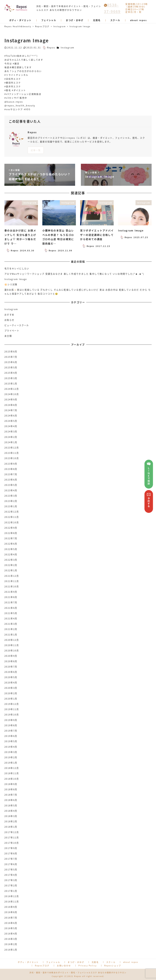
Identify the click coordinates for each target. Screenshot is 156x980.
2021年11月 (12, 581)
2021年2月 (11, 629)
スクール (111, 962)
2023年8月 (11, 469)
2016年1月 (11, 950)
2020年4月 (11, 683)
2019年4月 (11, 747)
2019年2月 (11, 757)
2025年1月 (11, 384)
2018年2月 (11, 821)
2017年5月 (11, 870)
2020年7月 (11, 667)
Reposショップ (113, 966)
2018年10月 (12, 779)
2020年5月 (11, 677)
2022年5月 (11, 549)
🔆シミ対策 (11, 284)
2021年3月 (11, 624)
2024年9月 (11, 399)
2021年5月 (11, 613)
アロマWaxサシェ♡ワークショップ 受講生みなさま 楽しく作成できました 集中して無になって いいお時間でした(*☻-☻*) (74, 274)
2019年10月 (12, 715)
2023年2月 (11, 501)
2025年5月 (11, 367)
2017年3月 (11, 880)
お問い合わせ (64, 966)
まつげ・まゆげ (76, 962)
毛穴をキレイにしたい (17, 268)
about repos (131, 962)
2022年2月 (11, 565)
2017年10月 (12, 843)
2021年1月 (11, 635)
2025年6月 (11, 362)
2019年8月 (11, 725)
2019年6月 (11, 736)
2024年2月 (11, 437)
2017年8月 (11, 853)
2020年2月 (11, 693)
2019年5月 (11, 741)
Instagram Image (16, 279)
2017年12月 (12, 832)
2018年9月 (11, 784)
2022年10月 (12, 522)
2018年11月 (12, 773)
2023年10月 (12, 458)
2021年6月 (11, 608)
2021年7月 (11, 602)
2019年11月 (12, 709)
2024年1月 (11, 442)
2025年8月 (11, 352)
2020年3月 (11, 688)
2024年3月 (11, 431)
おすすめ (9, 315)
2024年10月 (12, 394)
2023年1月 (11, 506)
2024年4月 (11, 426)
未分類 (8, 336)
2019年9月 (11, 720)
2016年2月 (11, 944)
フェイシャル (53, 962)
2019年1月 (11, 763)
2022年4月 (11, 554)
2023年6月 (11, 480)
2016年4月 (11, 934)
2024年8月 (11, 405)
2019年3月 (11, 752)
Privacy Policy (88, 966)
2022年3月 (11, 560)
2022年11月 (12, 517)
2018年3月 (11, 816)
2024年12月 (12, 389)
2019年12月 (12, 704)
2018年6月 (11, 800)
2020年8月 (11, 661)
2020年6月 (11, 672)
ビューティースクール (17, 325)
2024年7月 (11, 410)
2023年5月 (11, 485)
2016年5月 (11, 928)
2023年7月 (11, 474)
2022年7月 (11, 538)
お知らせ (9, 320)
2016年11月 (12, 902)
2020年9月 (11, 656)
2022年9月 (11, 528)
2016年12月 (12, 896)
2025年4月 (11, 373)
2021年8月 (11, 597)
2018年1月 (11, 827)
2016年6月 (11, 923)
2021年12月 (12, 576)
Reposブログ (42, 966)
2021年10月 (12, 586)
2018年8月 (11, 789)
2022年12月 (12, 512)
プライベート (12, 331)
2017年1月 (11, 891)
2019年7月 (11, 731)
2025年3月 (11, 378)
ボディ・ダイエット (28, 962)
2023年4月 (11, 490)
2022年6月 (11, 544)
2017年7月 (11, 859)
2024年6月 (11, 416)
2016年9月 (11, 907)
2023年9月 (11, 464)
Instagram (68, 48)
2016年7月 (11, 918)
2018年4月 (11, 811)
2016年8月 (11, 912)
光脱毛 (95, 962)
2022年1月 (11, 570)
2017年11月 (12, 837)
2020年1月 (11, 699)
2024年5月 (11, 421)
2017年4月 (11, 875)
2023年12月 (12, 448)
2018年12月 (12, 768)
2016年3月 (11, 939)
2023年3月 (11, 496)
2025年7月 (11, 357)
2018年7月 (11, 795)
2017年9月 (11, 848)
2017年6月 (11, 864)
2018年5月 (11, 805)
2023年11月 (12, 453)
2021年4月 (11, 618)
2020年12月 (12, 640)
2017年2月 (11, 885)
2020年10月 (12, 651)
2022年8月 (11, 533)
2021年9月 (11, 592)
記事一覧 (36, 150)
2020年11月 (12, 645)
